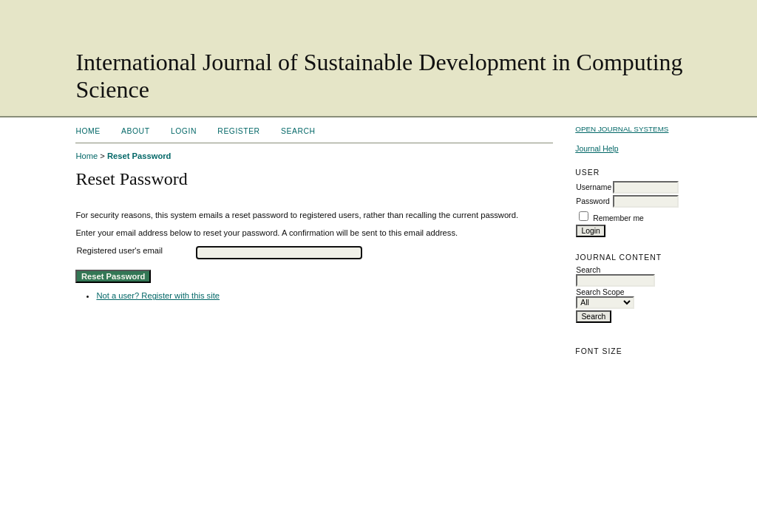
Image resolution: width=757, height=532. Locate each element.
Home (88, 131)
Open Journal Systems (622, 129)
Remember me (618, 218)
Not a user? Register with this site (158, 296)
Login (184, 131)
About (135, 131)
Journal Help (597, 149)
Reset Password (139, 156)
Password (593, 201)
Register (238, 131)
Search (298, 131)
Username (594, 187)
